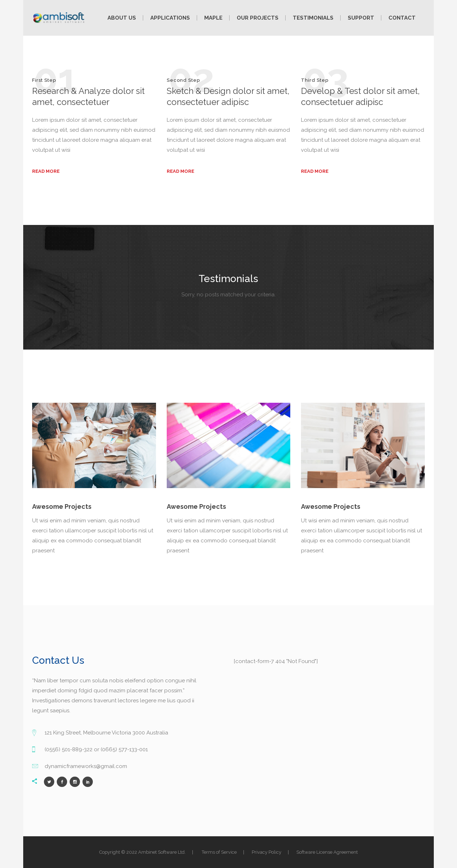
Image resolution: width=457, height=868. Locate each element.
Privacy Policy (267, 852)
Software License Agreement (327, 852)
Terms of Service (219, 852)
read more (46, 171)
